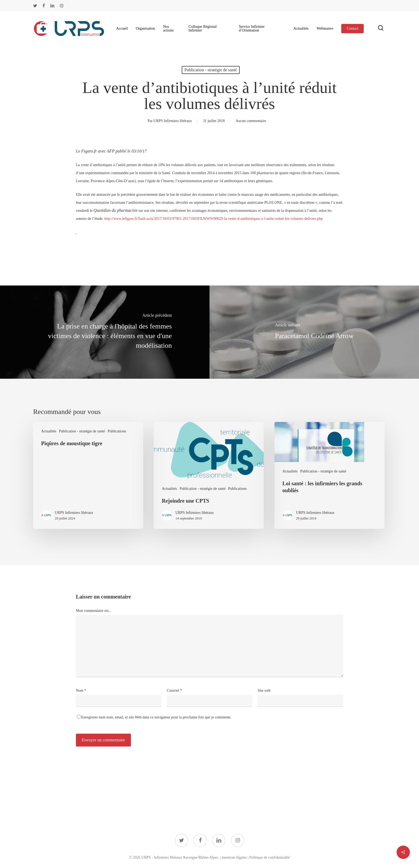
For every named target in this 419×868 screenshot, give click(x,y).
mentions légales (234, 857)
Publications (117, 431)
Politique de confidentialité (270, 857)
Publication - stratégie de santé (211, 70)
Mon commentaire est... (94, 611)
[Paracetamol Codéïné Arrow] (314, 332)
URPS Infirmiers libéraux (173, 121)
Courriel (174, 691)
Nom (81, 691)
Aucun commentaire (251, 121)
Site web (264, 691)
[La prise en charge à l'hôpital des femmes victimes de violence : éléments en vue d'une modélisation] (105, 332)
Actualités (49, 431)
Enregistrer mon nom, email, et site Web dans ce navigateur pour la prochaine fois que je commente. (156, 717)
